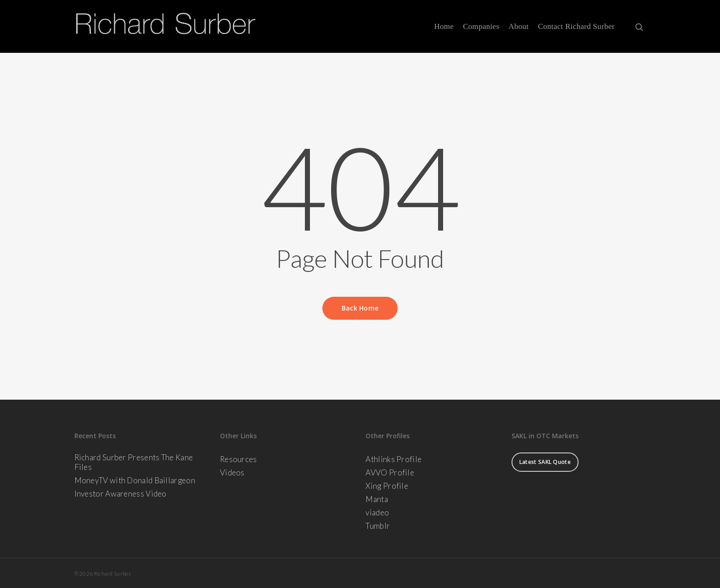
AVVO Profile (390, 472)
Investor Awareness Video (121, 494)
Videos (232, 472)
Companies (481, 27)
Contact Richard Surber (576, 27)
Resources (239, 459)
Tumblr (378, 526)
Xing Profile (387, 486)
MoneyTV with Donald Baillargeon (135, 480)
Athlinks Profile (394, 459)
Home (444, 27)
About (518, 27)
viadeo (377, 512)
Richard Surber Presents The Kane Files (134, 462)
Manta (377, 499)
